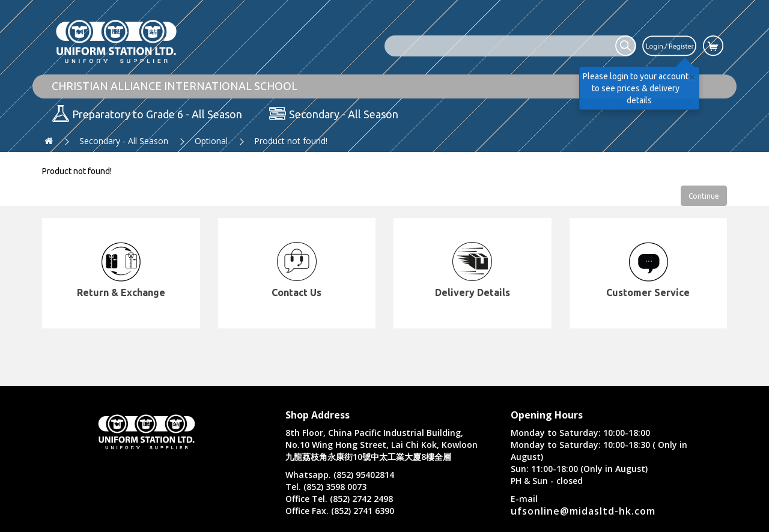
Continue (704, 196)
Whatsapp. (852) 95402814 (340, 475)
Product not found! (291, 141)
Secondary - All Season (124, 141)
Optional (211, 141)
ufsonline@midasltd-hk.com (583, 511)
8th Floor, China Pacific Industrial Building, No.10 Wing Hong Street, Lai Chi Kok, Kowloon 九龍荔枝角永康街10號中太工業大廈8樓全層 (381, 445)
